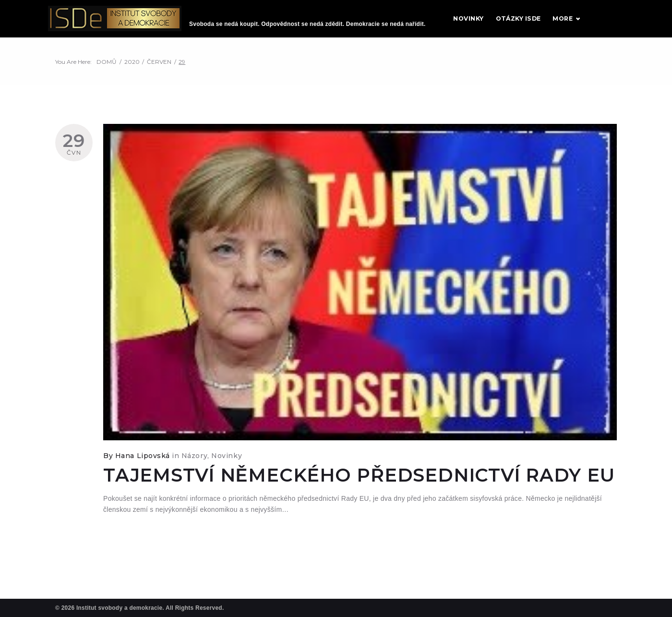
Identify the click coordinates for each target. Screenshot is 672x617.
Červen (159, 70)
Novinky (504, 23)
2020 (132, 70)
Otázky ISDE (554, 23)
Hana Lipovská (143, 464)
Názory (194, 464)
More (598, 23)
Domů (107, 70)
